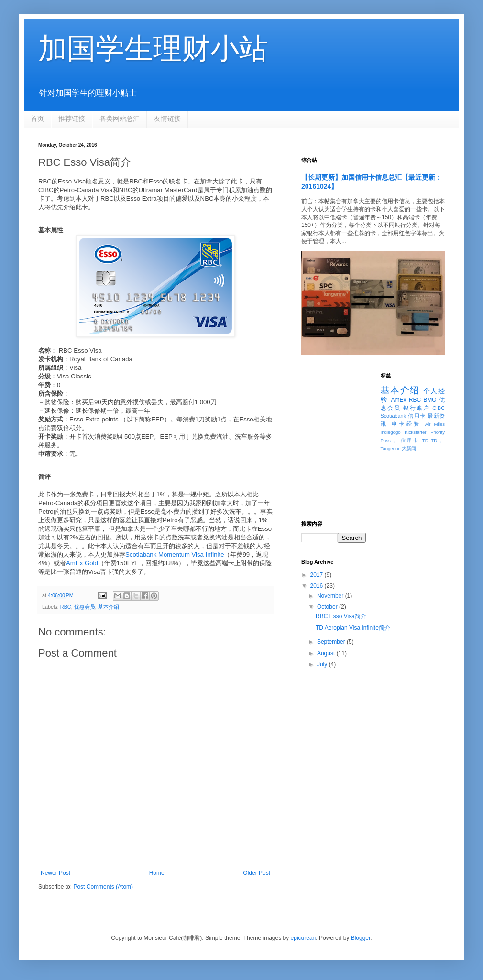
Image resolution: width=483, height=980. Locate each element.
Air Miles (435, 424)
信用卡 (417, 416)
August (327, 653)
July (323, 664)
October (328, 607)
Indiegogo (391, 432)
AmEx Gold (82, 563)
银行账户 (417, 408)
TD (425, 440)
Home (157, 873)
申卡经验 (406, 424)
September (332, 642)
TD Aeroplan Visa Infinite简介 (353, 628)
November (331, 596)
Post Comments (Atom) (103, 887)
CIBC (439, 408)
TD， (438, 440)
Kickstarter (415, 432)
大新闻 (409, 448)
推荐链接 (72, 118)
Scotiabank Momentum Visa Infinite (175, 555)
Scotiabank (393, 416)
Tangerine (391, 448)
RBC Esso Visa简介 (341, 616)
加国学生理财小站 (153, 48)
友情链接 (167, 118)
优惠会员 (85, 607)
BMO (430, 400)
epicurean (303, 938)
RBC (66, 607)
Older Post (257, 873)
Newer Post (55, 873)
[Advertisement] (334, 402)
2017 (318, 575)
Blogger (361, 938)
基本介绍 (109, 607)
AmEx (398, 400)
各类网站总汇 (120, 118)
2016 (318, 586)
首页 (37, 118)
